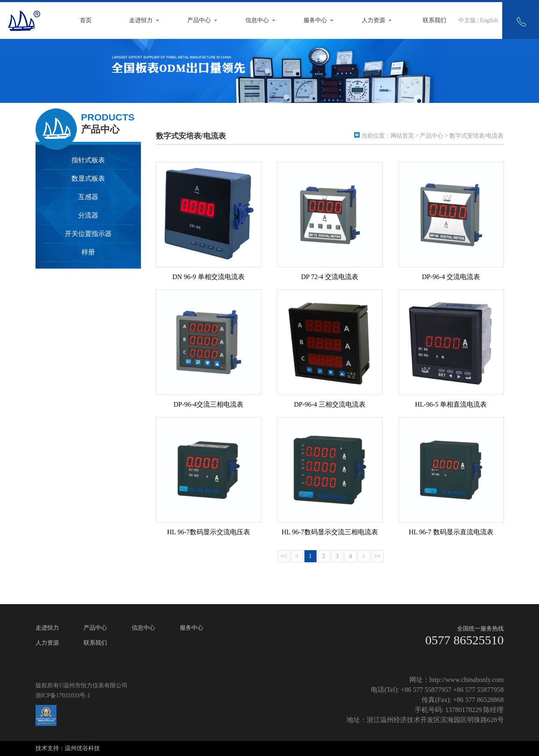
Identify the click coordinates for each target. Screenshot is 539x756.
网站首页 (402, 136)
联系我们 (434, 20)
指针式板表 (88, 160)
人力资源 (373, 20)
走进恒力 (141, 20)
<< (284, 556)
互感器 (88, 197)
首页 (86, 20)
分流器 (88, 215)
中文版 (467, 20)
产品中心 (199, 20)
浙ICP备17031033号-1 (63, 696)
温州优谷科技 (82, 748)
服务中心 (315, 20)
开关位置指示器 (88, 234)
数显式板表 (88, 178)
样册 (88, 252)
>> (377, 556)
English (489, 20)
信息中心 (257, 20)
